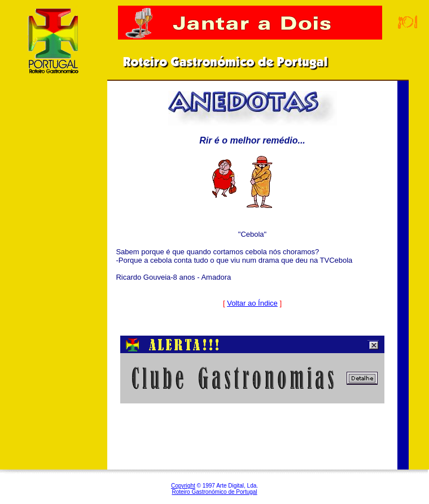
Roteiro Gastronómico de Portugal (214, 492)
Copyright (183, 486)
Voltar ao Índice (252, 303)
